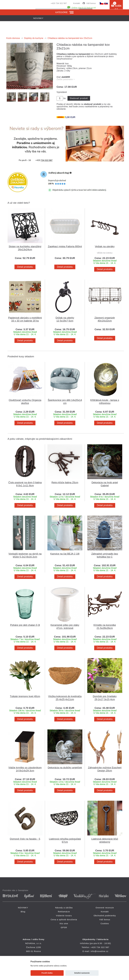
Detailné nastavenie (82, 973)
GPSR (64, 927)
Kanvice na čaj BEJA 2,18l (65, 554)
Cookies (105, 923)
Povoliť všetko (47, 973)
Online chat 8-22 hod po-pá (84, 8)
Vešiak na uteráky (105, 246)
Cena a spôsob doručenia (64, 920)
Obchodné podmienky (105, 916)
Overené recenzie (105, 908)
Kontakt (77, 3)
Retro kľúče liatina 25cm (65, 482)
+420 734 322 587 (59, 3)
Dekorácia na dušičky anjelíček (65, 768)
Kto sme (64, 923)
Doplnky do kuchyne (34, 38)
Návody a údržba (64, 908)
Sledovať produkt (79, 98)
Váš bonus (91, 3)
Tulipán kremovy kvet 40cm (25, 696)
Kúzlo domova (13, 38)
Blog (23, 912)
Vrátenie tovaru (64, 916)
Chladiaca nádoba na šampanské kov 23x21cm (70, 38)
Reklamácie (64, 912)
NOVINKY (23, 908)
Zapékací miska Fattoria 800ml (65, 246)
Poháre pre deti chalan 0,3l (25, 625)
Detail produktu (25, 267)
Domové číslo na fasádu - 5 (25, 839)
